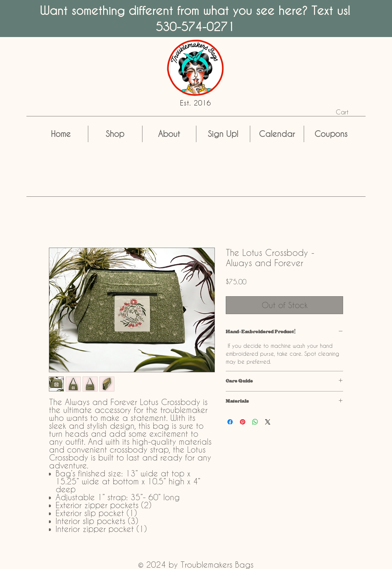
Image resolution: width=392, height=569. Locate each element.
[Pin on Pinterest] (243, 422)
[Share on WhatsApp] (255, 422)
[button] (347, 112)
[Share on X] (268, 422)
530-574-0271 (195, 26)
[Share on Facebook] (230, 422)
